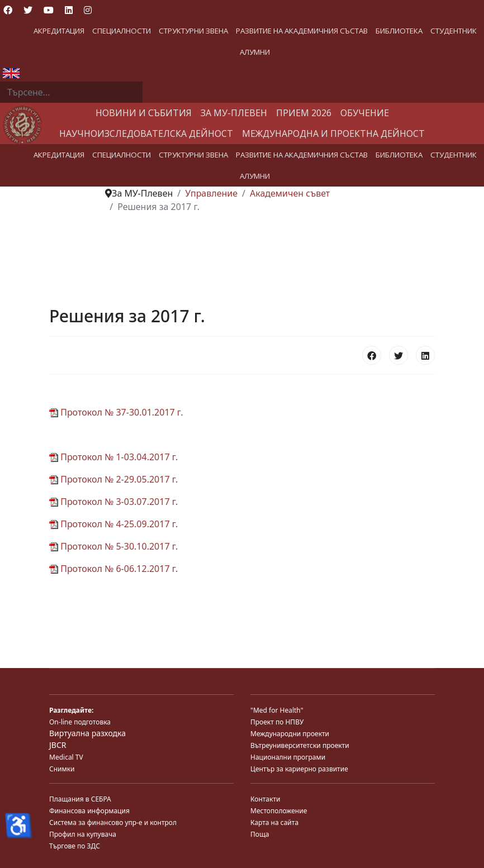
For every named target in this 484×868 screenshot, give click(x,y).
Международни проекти (290, 734)
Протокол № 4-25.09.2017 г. (113, 524)
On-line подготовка (80, 722)
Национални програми (288, 757)
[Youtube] (49, 10)
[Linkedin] (69, 10)
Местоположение (279, 811)
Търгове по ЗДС (75, 846)
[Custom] (107, 10)
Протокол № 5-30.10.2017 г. (113, 546)
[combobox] (71, 92)
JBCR (58, 745)
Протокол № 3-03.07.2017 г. (113, 502)
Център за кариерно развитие (299, 769)
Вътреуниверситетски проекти (300, 745)
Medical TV (66, 757)
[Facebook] (8, 10)
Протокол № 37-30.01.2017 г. (116, 412)
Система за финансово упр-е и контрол (113, 822)
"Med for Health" (277, 710)
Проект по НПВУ (277, 722)
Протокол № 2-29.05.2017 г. (113, 479)
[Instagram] (88, 10)
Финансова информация (89, 811)
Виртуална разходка (87, 733)
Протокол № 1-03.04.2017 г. (113, 457)
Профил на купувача (83, 834)
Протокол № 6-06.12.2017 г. (113, 569)
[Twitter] (28, 10)
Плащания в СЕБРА (80, 799)
